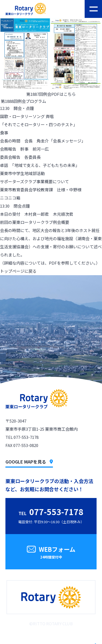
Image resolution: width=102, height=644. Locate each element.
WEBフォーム (51, 553)
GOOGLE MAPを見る (29, 462)
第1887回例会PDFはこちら (51, 94)
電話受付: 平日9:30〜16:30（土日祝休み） (51, 515)
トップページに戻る (18, 271)
